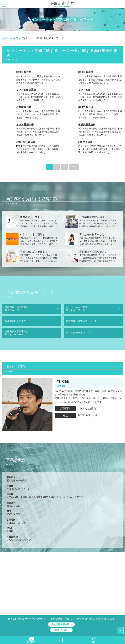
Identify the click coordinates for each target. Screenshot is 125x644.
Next (74, 167)
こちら (10, 540)
